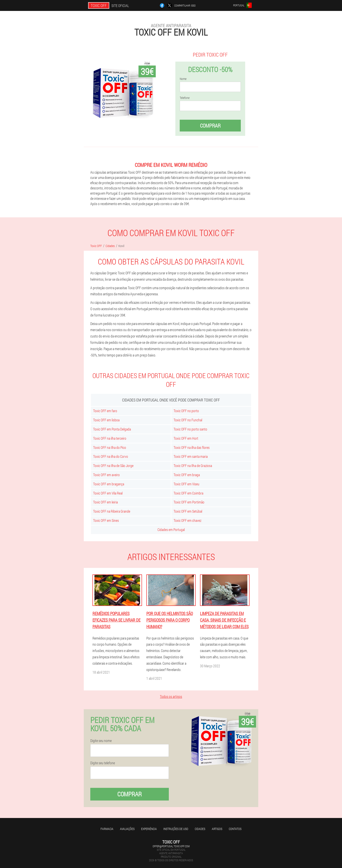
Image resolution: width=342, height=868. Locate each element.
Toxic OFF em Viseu (186, 484)
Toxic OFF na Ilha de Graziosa (193, 466)
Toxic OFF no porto (186, 411)
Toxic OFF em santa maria (191, 456)
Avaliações (127, 829)
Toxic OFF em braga (187, 475)
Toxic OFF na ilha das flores (192, 447)
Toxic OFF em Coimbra (188, 493)
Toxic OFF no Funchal (188, 420)
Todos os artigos (171, 696)
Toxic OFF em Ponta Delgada (112, 429)
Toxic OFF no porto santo (190, 429)
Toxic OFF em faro (105, 411)
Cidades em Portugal (171, 530)
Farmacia (107, 829)
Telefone (185, 98)
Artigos (217, 829)
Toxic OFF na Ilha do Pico (110, 447)
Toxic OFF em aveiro (106, 475)
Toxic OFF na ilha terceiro (110, 438)
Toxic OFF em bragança (109, 484)
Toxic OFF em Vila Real (108, 493)
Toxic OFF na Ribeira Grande (112, 511)
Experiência (149, 829)
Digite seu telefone (103, 763)
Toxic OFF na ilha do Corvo (111, 456)
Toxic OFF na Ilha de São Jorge (113, 466)
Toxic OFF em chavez (187, 520)
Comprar (210, 126)
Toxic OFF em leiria (105, 502)
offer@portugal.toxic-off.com (171, 846)
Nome (183, 79)
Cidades (200, 829)
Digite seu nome (101, 741)
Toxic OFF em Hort (186, 438)
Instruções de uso (176, 829)
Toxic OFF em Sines (106, 520)
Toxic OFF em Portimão (189, 502)
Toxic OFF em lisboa (106, 420)
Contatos (235, 829)
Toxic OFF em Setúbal (188, 511)
